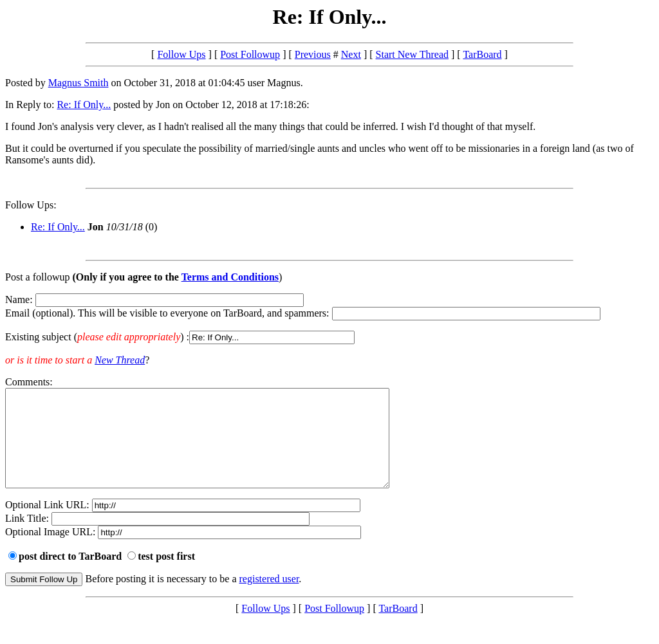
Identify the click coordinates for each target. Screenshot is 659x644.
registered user (269, 598)
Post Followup (250, 54)
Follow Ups (181, 54)
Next (351, 54)
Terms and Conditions (230, 277)
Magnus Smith (79, 83)
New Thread (120, 360)
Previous (313, 54)
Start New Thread (412, 54)
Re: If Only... (84, 105)
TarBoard (482, 54)
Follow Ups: (31, 205)
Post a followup (37, 277)
